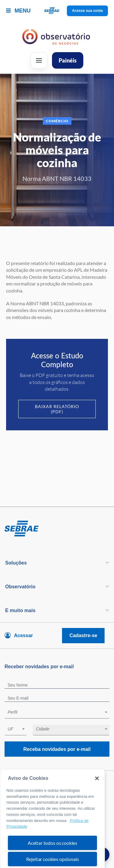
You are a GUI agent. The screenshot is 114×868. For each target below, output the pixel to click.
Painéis (68, 60)
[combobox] (57, 713)
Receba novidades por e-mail (57, 749)
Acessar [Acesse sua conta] (23, 635)
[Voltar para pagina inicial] (57, 529)
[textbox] (60, 712)
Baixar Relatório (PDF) (57, 409)
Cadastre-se (83, 635)
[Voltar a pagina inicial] (57, 11)
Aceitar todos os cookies (52, 855)
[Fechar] (97, 791)
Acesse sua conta (87, 11)
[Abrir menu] (39, 60)
